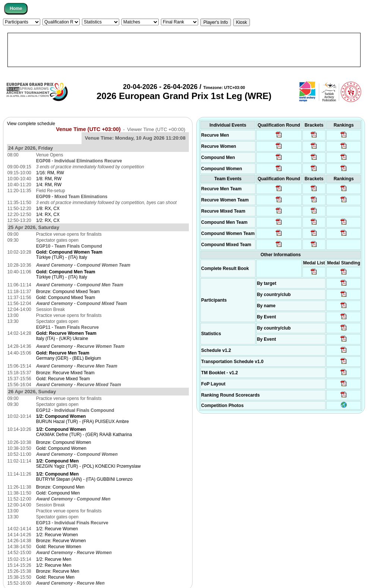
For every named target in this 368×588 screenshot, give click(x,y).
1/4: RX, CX (48, 214)
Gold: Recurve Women (59, 547)
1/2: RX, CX (48, 220)
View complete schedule (31, 124)
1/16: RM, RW (50, 173)
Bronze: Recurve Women (61, 541)
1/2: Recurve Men (54, 559)
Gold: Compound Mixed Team (66, 298)
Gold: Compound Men (58, 493)
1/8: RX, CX (48, 209)
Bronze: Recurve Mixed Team (65, 373)
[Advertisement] (184, 50)
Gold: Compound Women (61, 448)
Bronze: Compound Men (60, 487)
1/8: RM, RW (49, 179)
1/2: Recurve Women (57, 529)
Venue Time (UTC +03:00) (88, 129)
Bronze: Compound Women (64, 442)
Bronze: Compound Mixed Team (68, 292)
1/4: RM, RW (49, 185)
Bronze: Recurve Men (58, 571)
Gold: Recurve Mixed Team (63, 379)
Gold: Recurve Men (55, 577)
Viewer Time (156, 129)
